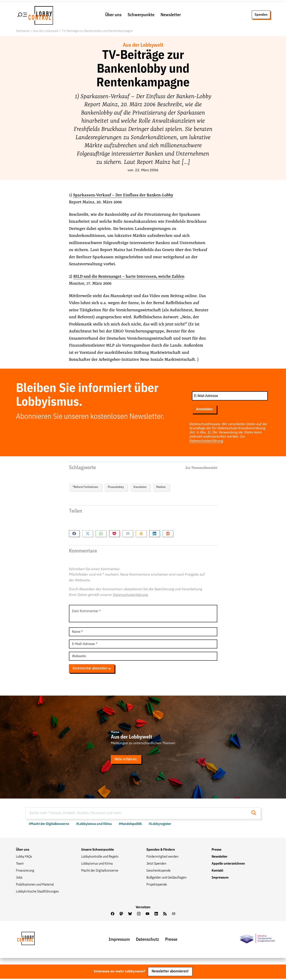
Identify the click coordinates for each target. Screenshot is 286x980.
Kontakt (217, 871)
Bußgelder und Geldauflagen (166, 878)
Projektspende (157, 885)
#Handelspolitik (130, 825)
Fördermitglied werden (162, 857)
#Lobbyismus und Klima (94, 825)
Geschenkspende (158, 871)
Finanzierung (25, 871)
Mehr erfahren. (126, 760)
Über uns (113, 15)
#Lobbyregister (160, 825)
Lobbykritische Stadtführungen (37, 892)
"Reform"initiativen (85, 487)
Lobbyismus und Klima (97, 864)
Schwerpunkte (141, 15)
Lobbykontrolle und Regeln (100, 857)
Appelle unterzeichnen (228, 864)
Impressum (220, 878)
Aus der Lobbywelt (46, 32)
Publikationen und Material (35, 885)
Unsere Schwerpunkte (98, 850)
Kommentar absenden (92, 669)
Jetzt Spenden (156, 864)
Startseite (23, 32)
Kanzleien (140, 487)
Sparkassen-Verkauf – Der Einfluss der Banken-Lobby (124, 196)
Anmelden (204, 410)
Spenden (261, 15)
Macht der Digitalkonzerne (100, 871)
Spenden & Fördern (161, 850)
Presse (217, 850)
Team (20, 864)
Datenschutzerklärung (206, 441)
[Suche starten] (255, 814)
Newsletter (171, 15)
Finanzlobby (116, 487)
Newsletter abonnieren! (170, 973)
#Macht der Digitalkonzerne (49, 825)
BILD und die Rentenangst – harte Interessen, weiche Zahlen (130, 277)
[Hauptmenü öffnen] (22, 15)
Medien (161, 487)
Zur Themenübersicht (201, 468)
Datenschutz (147, 940)
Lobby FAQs (24, 857)
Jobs (19, 878)
